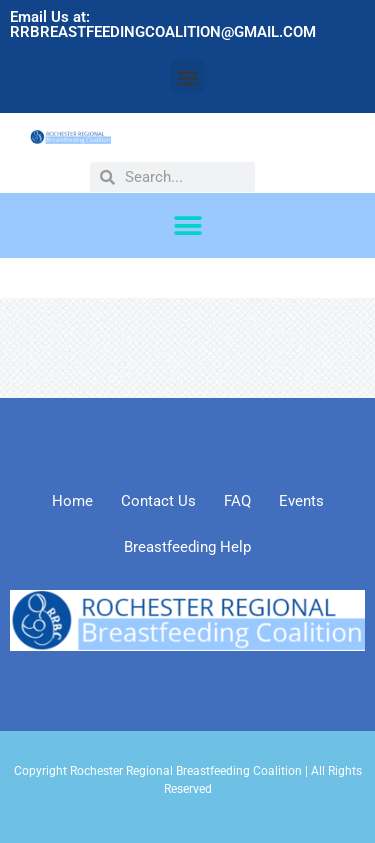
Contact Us (158, 501)
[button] (187, 76)
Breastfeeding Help (187, 547)
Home (72, 501)
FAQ (237, 501)
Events (301, 501)
